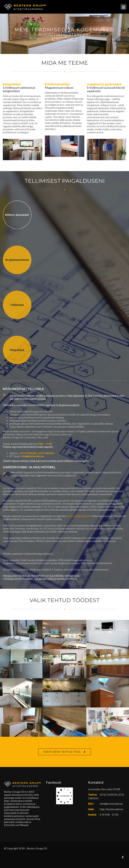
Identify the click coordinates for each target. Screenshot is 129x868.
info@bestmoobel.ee (33, 456)
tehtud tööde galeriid (79, 516)
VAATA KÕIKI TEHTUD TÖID (62, 752)
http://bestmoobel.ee (112, 809)
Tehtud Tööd (64, 39)
